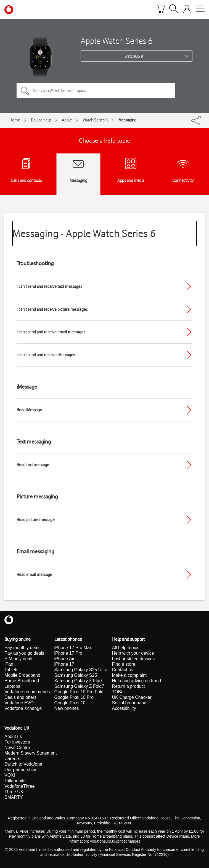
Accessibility (124, 708)
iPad (9, 664)
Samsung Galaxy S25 (76, 675)
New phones (67, 708)
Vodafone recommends (27, 692)
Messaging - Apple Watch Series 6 (84, 233)
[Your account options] (187, 10)
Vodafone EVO (19, 703)
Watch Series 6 (95, 120)
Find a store (124, 664)
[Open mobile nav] (200, 10)
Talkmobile (15, 781)
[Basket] (160, 10)
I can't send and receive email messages (51, 332)
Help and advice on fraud (137, 681)
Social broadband (129, 703)
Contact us (123, 670)
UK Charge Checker (132, 697)
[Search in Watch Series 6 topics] (96, 91)
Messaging (127, 120)
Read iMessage (29, 410)
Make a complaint (129, 675)
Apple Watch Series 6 (117, 41)
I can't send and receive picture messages (52, 309)
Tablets (11, 670)
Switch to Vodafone (23, 764)
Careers (12, 759)
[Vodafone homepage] (9, 10)
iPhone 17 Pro (68, 653)
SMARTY (14, 797)
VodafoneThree (19, 786)
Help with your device (133, 653)
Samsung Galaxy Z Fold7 (79, 686)
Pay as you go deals (24, 653)
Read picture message (36, 520)
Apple (67, 120)
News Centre (17, 748)
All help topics (126, 648)
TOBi (117, 692)
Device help (41, 120)
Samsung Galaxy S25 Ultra (81, 670)
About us (13, 736)
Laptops (12, 686)
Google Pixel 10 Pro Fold (79, 692)
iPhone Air (64, 659)
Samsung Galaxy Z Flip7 (79, 681)
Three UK (14, 792)
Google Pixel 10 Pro (74, 697)
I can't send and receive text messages (49, 286)
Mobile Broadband (22, 675)
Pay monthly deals (23, 648)
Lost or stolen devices (133, 659)
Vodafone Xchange (23, 708)
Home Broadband (22, 681)
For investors (17, 742)
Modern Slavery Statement (31, 753)
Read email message (34, 575)
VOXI (10, 775)
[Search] (174, 10)
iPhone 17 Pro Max (73, 648)
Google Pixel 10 (70, 703)
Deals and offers (20, 697)
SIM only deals (19, 659)
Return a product (129, 686)
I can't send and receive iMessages (46, 355)
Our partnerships (21, 770)
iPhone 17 (64, 664)
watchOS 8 (134, 56)
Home (15, 120)
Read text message (33, 465)
